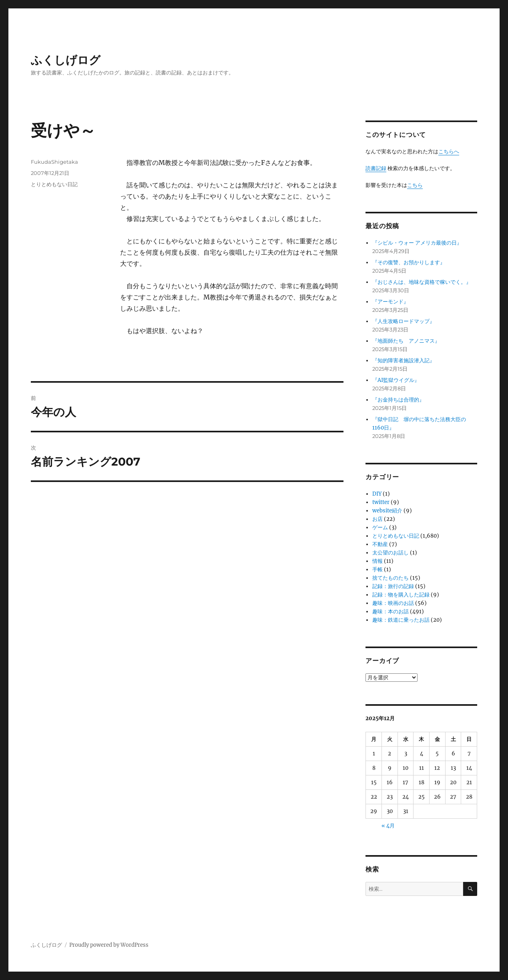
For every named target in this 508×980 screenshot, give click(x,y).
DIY (377, 494)
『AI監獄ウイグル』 (396, 380)
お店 (377, 519)
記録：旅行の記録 (393, 586)
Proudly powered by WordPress (109, 945)
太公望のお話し (391, 553)
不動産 (380, 544)
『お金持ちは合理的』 (398, 400)
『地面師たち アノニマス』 (406, 341)
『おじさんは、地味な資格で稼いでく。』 (422, 282)
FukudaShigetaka (54, 162)
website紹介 (387, 511)
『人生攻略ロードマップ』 (404, 321)
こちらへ (449, 152)
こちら (415, 185)
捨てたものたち (391, 578)
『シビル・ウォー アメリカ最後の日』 (417, 243)
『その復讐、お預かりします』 (409, 262)
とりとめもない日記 (54, 184)
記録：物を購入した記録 (401, 595)
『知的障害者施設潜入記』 (404, 360)
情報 (377, 561)
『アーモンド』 (391, 302)
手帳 (377, 569)
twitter (381, 502)
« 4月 (388, 826)
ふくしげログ (66, 60)
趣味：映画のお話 (393, 603)
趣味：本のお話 (391, 611)
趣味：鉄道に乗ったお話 (401, 620)
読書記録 (376, 168)
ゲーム (380, 527)
